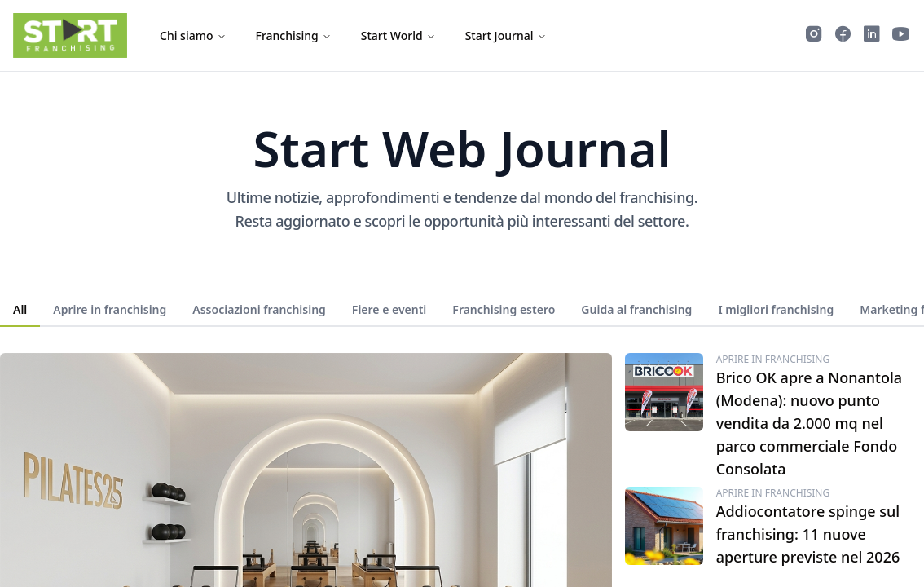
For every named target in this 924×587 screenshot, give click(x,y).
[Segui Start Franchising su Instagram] (814, 36)
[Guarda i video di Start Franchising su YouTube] (901, 36)
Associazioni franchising (259, 309)
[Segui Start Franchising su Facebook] (843, 36)
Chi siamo (193, 35)
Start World (398, 35)
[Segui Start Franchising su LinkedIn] (872, 36)
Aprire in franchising (110, 309)
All (20, 309)
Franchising (294, 35)
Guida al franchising (636, 309)
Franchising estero (504, 309)
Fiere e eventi (389, 309)
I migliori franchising (776, 309)
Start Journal (506, 35)
